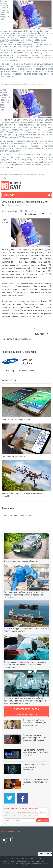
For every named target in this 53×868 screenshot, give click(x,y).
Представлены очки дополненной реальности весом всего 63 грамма (34, 738)
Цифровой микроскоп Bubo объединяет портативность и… (35, 782)
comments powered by (17, 516)
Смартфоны (26, 339)
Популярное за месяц (26, 714)
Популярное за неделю (27, 709)
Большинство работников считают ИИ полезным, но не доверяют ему (34, 723)
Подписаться (43, 820)
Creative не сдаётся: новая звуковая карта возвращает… (35, 767)
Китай (10, 339)
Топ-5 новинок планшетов (13, 457)
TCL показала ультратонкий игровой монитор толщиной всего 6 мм (35, 752)
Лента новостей (15, 205)
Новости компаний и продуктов (19, 352)
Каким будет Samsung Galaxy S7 (17, 420)
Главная (28, 205)
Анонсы (16, 339)
